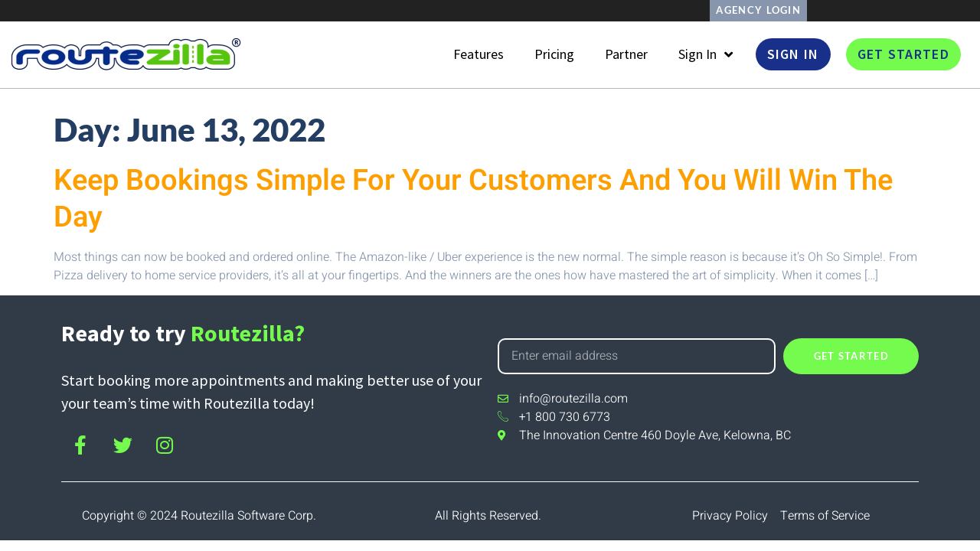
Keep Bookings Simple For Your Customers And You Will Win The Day (473, 199)
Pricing (554, 55)
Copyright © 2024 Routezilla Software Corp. (199, 516)
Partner (626, 55)
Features (479, 55)
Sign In (706, 55)
